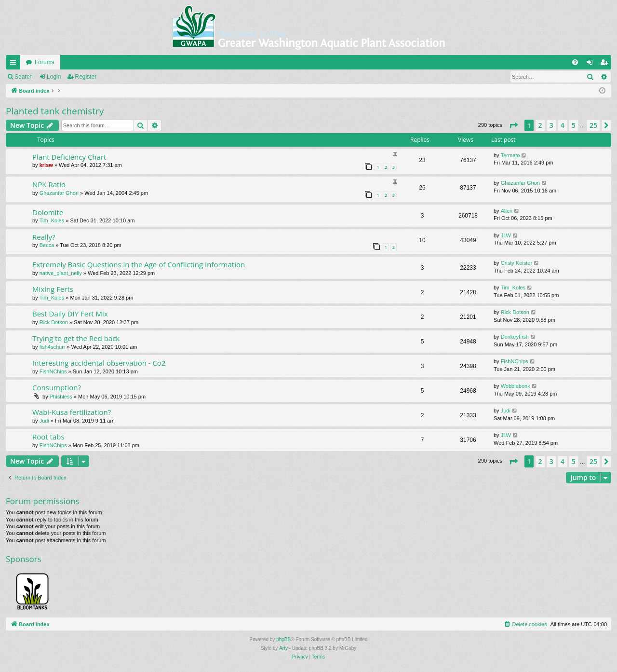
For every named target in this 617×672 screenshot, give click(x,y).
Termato (510, 155)
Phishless (61, 397)
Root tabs (48, 437)
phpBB (283, 639)
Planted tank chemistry (55, 111)
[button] (513, 125)
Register (86, 77)
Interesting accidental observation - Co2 (99, 363)
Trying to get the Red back (76, 338)
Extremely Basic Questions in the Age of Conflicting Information (139, 264)
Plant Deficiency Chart (69, 157)
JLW (506, 235)
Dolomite (48, 212)
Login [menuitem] (592, 64)
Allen (507, 211)
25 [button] (593, 125)
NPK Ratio (49, 184)
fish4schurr (53, 347)
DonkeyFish (515, 337)
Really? (44, 237)
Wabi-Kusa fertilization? (72, 412)
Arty (283, 648)
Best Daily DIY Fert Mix (70, 314)
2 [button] (540, 125)
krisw (46, 165)
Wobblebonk (516, 386)
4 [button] (563, 125)
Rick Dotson (54, 322)
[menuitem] (575, 62)
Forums (45, 62)
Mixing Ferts (53, 289)
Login (54, 77)
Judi (44, 421)
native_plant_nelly (61, 273)
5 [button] (574, 125)
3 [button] (551, 125)
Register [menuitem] (606, 64)
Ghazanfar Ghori (59, 193)
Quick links (15, 64)
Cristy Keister (516, 263)
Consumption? (57, 387)
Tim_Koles (52, 220)
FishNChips (53, 371)
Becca (47, 245)
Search (24, 77)
